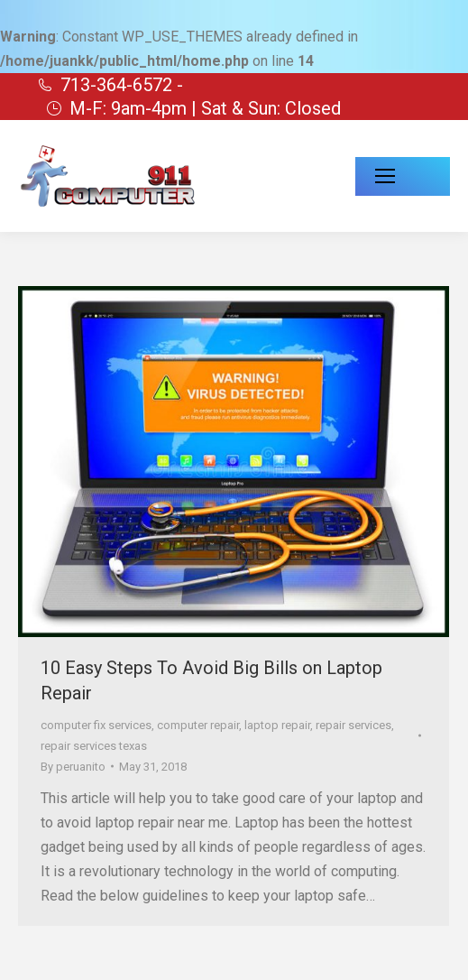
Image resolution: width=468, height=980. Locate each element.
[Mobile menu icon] (403, 176)
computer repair (198, 725)
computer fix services (96, 725)
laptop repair (277, 725)
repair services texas (94, 746)
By (73, 767)
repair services (353, 725)
